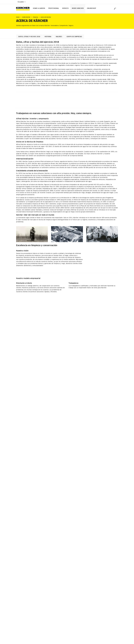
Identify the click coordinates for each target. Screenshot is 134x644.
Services (65, 8)
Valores (59, 37)
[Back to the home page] (24, 9)
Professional (54, 8)
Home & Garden (39, 8)
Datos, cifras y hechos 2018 (29, 37)
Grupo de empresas (74, 37)
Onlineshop (92, 8)
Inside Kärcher (78, 8)
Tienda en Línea (21, 450)
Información (20, 452)
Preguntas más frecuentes (24, 453)
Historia (48, 37)
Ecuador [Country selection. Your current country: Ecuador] (22, 2)
